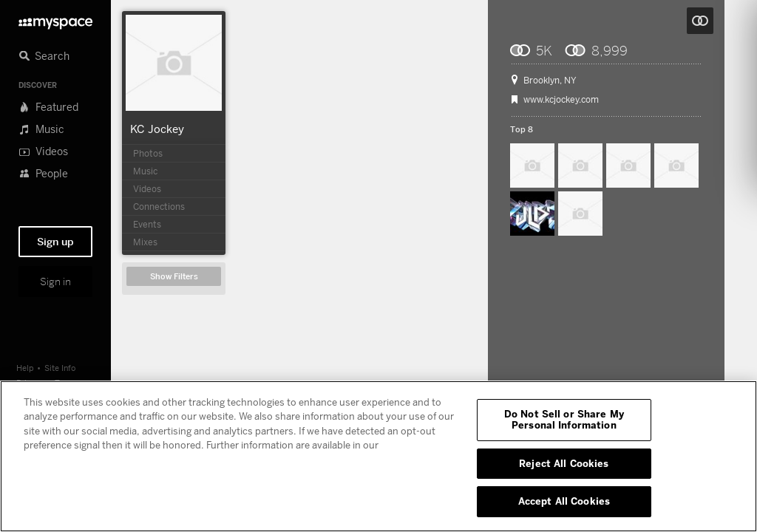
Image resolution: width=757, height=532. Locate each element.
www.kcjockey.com (561, 100)
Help (25, 368)
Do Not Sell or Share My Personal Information (564, 420)
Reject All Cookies (564, 463)
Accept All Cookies (564, 501)
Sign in (55, 282)
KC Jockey (157, 129)
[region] (378, 456)
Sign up (55, 242)
